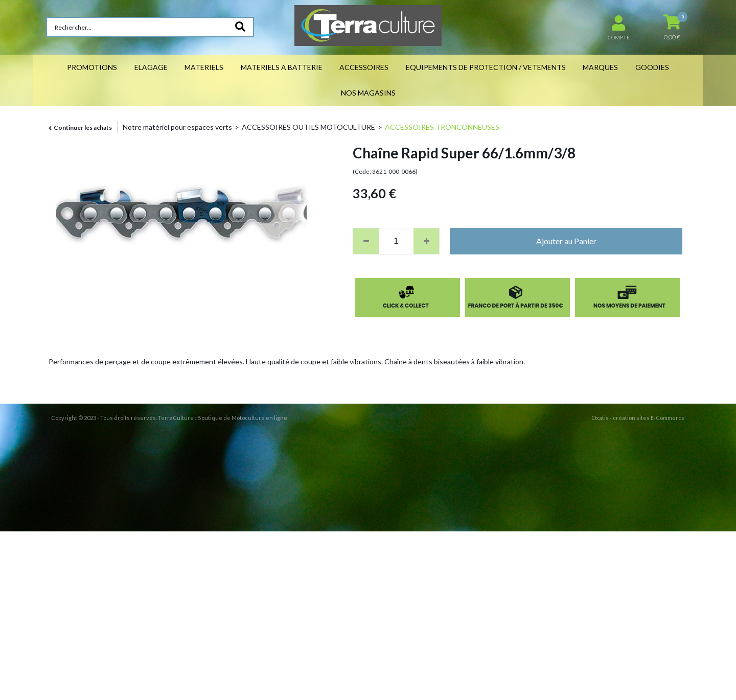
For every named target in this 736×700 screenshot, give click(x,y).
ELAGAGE (151, 67)
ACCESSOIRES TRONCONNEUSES (442, 127)
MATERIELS (204, 67)
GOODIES (652, 67)
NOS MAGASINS (368, 93)
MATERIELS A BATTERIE (282, 67)
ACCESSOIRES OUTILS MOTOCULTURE (308, 127)
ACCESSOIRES (364, 67)
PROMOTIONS (92, 67)
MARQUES (600, 67)
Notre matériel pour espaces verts (177, 127)
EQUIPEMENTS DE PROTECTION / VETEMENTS (486, 67)
